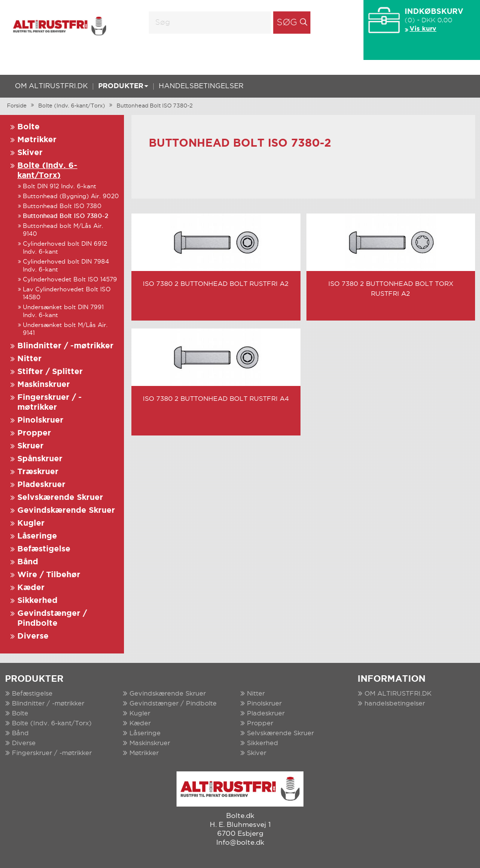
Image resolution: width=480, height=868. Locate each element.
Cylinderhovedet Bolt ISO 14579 (70, 280)
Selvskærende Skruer (60, 498)
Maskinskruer (44, 385)
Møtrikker (37, 140)
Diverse (33, 636)
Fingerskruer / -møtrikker (52, 753)
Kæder (31, 588)
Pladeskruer (41, 485)
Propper (34, 433)
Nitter (30, 359)
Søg (287, 23)
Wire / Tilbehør (49, 575)
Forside (17, 106)
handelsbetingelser (201, 86)
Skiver (30, 153)
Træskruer (38, 472)
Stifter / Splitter (50, 372)
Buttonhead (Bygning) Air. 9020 (71, 196)
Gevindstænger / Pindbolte (173, 704)
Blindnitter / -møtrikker (65, 346)
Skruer (30, 446)
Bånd (28, 562)
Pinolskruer (40, 420)
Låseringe (37, 536)
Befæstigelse (44, 549)
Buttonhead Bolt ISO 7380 (62, 206)
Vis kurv (423, 29)
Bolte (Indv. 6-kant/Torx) (72, 106)
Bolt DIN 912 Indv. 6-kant (60, 187)
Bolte (29, 127)
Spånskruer (40, 459)
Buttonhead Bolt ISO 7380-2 (155, 106)
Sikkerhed (37, 601)
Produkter (123, 86)
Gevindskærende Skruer (66, 511)
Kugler (31, 523)
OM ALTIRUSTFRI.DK (51, 86)
